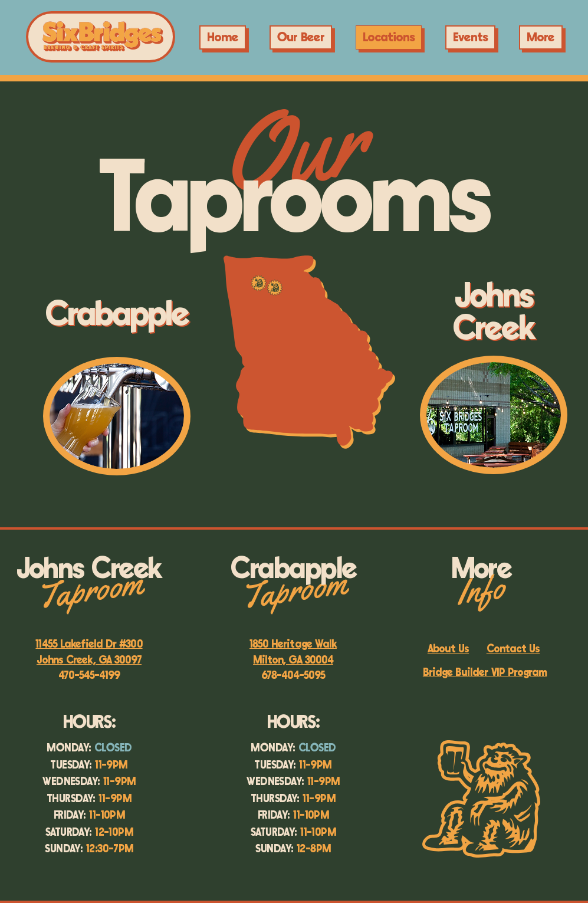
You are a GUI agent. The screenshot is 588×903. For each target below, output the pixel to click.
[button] (470, 37)
